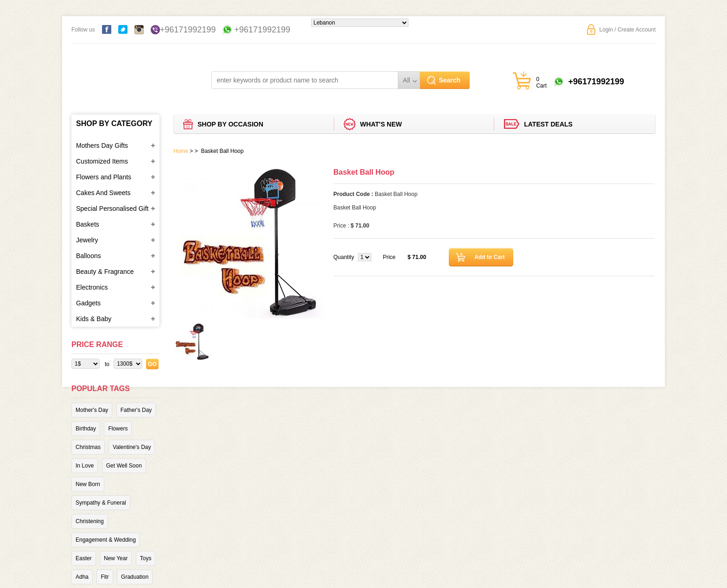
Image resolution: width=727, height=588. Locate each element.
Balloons (89, 256)
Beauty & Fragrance (105, 272)
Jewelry (87, 240)
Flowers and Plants (104, 177)
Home (181, 151)
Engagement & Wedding (106, 540)
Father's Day (136, 410)
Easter (84, 558)
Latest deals (548, 124)
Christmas (88, 447)
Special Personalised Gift (112, 209)
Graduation (135, 577)
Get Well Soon (124, 466)
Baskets (88, 224)
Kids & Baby (94, 319)
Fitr (105, 577)
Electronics (92, 287)
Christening (90, 521)
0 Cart (541, 82)
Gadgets (88, 303)
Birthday (86, 429)
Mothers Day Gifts (102, 145)
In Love (85, 466)
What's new (381, 124)
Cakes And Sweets (103, 193)
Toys (146, 558)
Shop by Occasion (230, 124)
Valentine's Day (132, 447)
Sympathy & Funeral (101, 503)
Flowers (118, 429)
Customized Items (102, 161)
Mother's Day (92, 410)
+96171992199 (188, 30)
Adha (82, 577)
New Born (88, 484)
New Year (116, 558)
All (407, 80)
